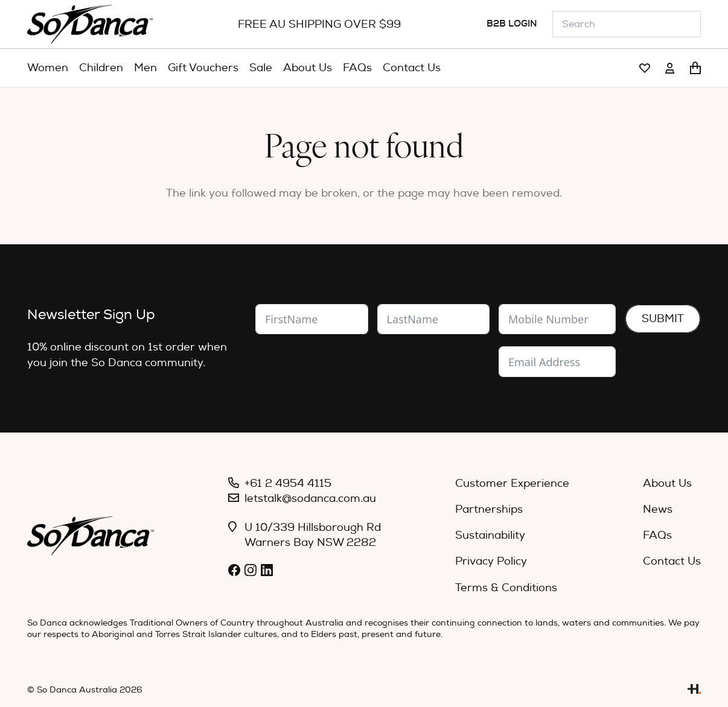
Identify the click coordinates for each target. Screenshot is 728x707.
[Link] (645, 68)
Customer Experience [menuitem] (512, 483)
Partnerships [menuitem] (489, 509)
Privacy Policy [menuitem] (491, 561)
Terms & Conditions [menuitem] (506, 588)
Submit (663, 319)
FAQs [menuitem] (657, 535)
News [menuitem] (658, 509)
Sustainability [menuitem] (490, 535)
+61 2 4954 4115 (288, 483)
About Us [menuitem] (667, 483)
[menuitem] (48, 68)
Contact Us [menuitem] (672, 561)
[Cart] (695, 68)
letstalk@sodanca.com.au (310, 499)
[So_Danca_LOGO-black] (90, 24)
